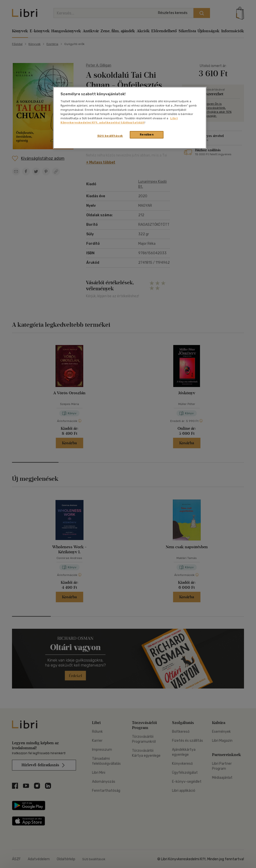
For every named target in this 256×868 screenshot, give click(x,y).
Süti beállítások (110, 136)
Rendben (147, 134)
